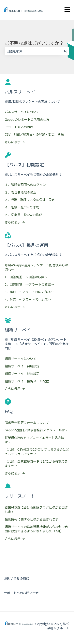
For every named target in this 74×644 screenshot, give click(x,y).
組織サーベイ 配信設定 (22, 373)
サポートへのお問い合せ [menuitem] (21, 593)
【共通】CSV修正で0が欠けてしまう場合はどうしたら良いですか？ (37, 451)
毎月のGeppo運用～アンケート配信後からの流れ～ (36, 267)
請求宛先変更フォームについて (27, 422)
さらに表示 (13, 142)
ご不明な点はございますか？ (34, 43)
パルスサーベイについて (22, 112)
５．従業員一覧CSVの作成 (23, 215)
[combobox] (33, 51)
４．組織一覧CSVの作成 (22, 207)
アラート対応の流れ (19, 127)
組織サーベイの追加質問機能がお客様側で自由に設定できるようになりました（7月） (36, 529)
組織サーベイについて (21, 358)
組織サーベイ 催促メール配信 (27, 381)
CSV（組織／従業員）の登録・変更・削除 (34, 134)
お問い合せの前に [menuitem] (17, 578)
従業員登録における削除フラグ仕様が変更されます (36, 509)
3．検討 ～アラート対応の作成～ (29, 292)
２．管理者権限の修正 (21, 192)
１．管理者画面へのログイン (25, 185)
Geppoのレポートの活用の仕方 (27, 119)
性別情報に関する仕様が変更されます (32, 519)
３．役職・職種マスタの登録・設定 (30, 200)
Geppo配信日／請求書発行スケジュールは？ (36, 430)
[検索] (66, 51)
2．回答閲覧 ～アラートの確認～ (29, 284)
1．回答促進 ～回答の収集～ (26, 277)
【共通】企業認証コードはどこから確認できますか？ (36, 463)
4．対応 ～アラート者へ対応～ (28, 299)
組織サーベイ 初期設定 (22, 366)
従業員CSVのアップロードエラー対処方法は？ (34, 440)
